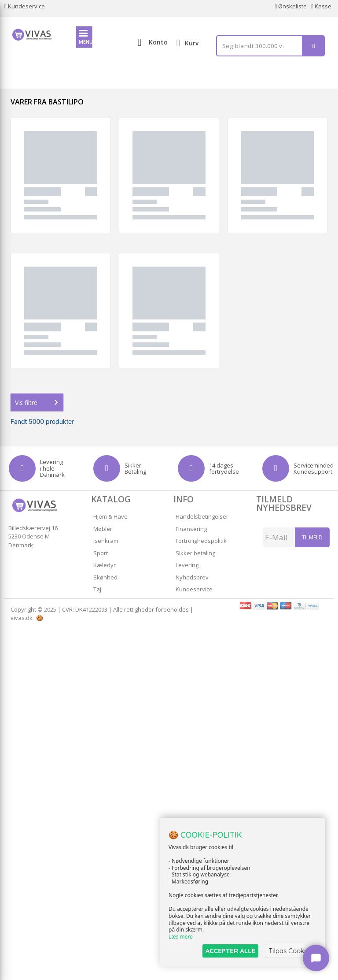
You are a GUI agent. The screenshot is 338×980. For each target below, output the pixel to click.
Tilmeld (312, 537)
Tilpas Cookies (290, 951)
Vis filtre (38, 402)
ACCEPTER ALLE (230, 951)
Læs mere (181, 937)
